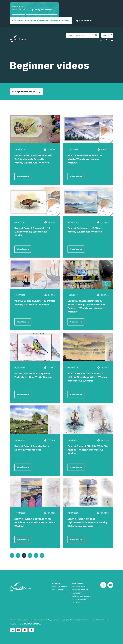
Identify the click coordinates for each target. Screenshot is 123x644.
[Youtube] (110, 585)
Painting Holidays (59, 587)
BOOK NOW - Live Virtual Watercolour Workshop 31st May (41, 21)
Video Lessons (58, 590)
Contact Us (76, 602)
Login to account (83, 21)
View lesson (23, 176)
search (96, 35)
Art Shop (56, 584)
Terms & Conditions (80, 599)
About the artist (79, 587)
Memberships (78, 593)
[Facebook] (103, 585)
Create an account (80, 590)
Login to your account (81, 596)
